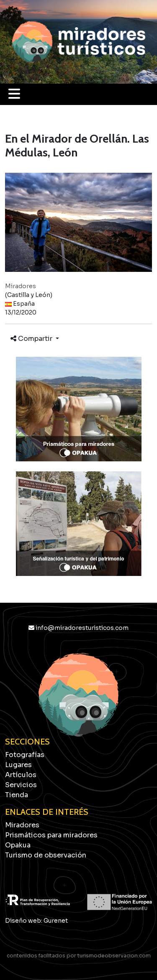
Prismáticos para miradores (51, 835)
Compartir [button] (32, 339)
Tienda (17, 795)
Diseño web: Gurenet (36, 921)
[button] (14, 96)
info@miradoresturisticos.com (78, 628)
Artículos (21, 775)
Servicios (21, 785)
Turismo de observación (46, 855)
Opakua (18, 845)
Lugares (18, 765)
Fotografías (25, 755)
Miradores (22, 825)
